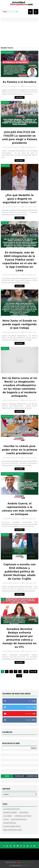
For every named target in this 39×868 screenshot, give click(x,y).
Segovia (5, 348)
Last (19, 676)
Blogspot (25, 866)
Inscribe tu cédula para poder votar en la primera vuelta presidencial (20, 450)
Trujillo (5, 103)
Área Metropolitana (13, 830)
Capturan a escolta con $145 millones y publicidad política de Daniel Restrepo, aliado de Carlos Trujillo (20, 572)
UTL (3, 599)
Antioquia (24, 812)
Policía (5, 223)
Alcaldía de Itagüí (11, 809)
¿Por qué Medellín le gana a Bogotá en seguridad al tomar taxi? (19, 199)
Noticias (5, 535)
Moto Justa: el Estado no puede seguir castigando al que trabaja (20, 324)
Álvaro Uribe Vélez (12, 826)
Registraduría (7, 417)
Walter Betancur (19, 819)
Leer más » (20, 97)
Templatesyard (27, 862)
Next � (33, 672)
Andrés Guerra (10, 812)
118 (26, 672)
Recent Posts (7, 48)
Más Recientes (7, 776)
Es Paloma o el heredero (20, 82)
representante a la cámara (12, 474)
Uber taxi (5, 166)
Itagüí (6, 819)
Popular (19, 776)
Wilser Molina (10, 823)
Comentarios (32, 776)
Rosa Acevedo (7, 52)
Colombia (8, 816)
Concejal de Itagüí (23, 816)
